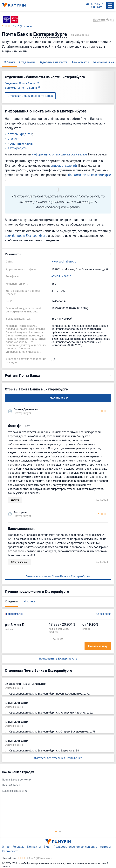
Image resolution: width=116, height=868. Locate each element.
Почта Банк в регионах (17, 780)
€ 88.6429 (97, 7)
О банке (10, 62)
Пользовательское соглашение (75, 847)
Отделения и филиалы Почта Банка (30, 96)
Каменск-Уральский (15, 791)
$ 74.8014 (97, 4)
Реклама (18, 847)
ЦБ (88, 4)
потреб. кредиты (20, 134)
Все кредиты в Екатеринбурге (58, 659)
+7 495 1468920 (61, 277)
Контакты (34, 847)
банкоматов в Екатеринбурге (89, 175)
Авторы (105, 847)
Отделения (27, 62)
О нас (6, 847)
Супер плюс (104, 614)
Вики (47, 847)
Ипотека (30, 601)
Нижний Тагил (11, 785)
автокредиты (17, 148)
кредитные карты (21, 144)
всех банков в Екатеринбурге (26, 236)
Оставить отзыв (58, 398)
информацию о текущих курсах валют (59, 154)
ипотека (14, 139)
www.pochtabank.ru (64, 262)
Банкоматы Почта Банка (23, 88)
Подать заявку (98, 646)
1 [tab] (56, 831)
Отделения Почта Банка (22, 84)
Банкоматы (81, 62)
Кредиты (11, 601)
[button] (58, 254)
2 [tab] (60, 831)
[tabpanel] (56, 782)
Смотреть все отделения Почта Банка (58, 758)
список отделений (64, 166)
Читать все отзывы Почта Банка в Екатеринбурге (58, 576)
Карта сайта (10, 851)
